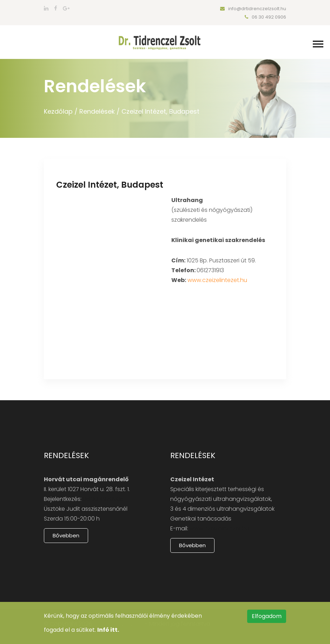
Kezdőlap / (61, 111)
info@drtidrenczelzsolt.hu (253, 9)
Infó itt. (108, 630)
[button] (318, 43)
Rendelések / (100, 111)
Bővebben (66, 535)
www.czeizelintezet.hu (217, 280)
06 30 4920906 (103, 499)
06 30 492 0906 (265, 17)
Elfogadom (267, 616)
